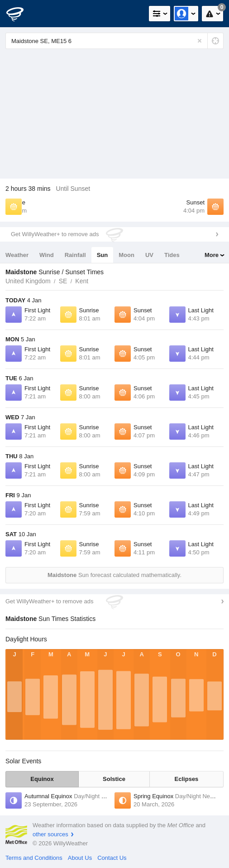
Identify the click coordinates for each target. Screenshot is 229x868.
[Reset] (200, 41)
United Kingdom (28, 281)
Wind (47, 255)
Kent (82, 281)
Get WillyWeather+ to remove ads (55, 234)
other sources (50, 834)
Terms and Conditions (34, 858)
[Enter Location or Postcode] (114, 41)
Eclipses (187, 779)
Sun (103, 255)
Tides (172, 255)
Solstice (114, 779)
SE (63, 281)
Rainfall (75, 255)
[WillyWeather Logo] (20, 14)
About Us (80, 858)
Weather (17, 255)
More (212, 255)
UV (149, 255)
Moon (126, 255)
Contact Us (112, 858)
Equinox (42, 779)
